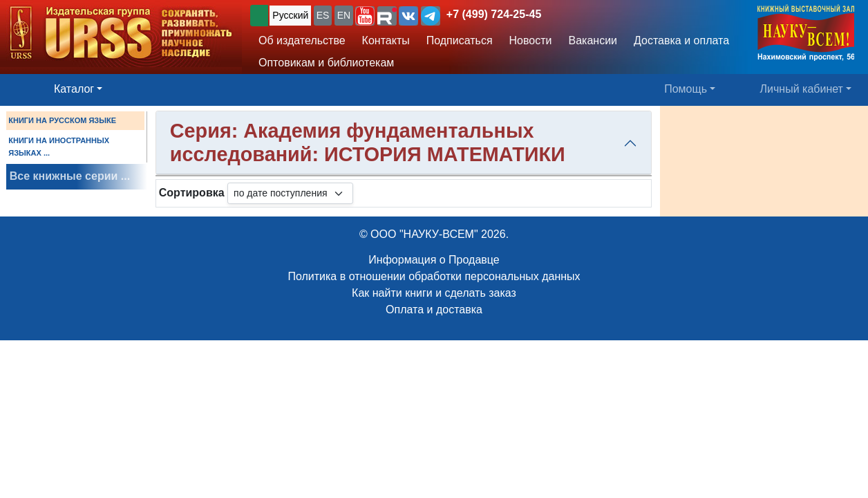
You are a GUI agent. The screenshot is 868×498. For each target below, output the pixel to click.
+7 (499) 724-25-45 (494, 14)
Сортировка (192, 193)
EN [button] (344, 15)
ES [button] (323, 15)
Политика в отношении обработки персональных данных (434, 276)
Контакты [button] (386, 40)
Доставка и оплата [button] (681, 40)
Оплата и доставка (434, 310)
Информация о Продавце (434, 260)
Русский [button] (290, 15)
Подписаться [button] (460, 40)
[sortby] (290, 193)
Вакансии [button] (593, 40)
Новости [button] (531, 40)
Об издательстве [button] (302, 40)
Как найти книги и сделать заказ (434, 293)
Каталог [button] (74, 89)
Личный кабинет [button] (802, 89)
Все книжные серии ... (70, 176)
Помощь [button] (686, 89)
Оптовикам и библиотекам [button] (326, 63)
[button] (365, 16)
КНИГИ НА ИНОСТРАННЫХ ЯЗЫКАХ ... (59, 147)
